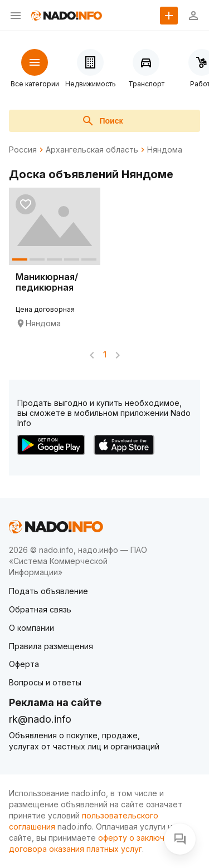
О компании (31, 628)
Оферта (24, 664)
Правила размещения (51, 646)
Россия (23, 150)
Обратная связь (40, 609)
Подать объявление (48, 591)
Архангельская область (92, 150)
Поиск (102, 121)
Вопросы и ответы (45, 682)
